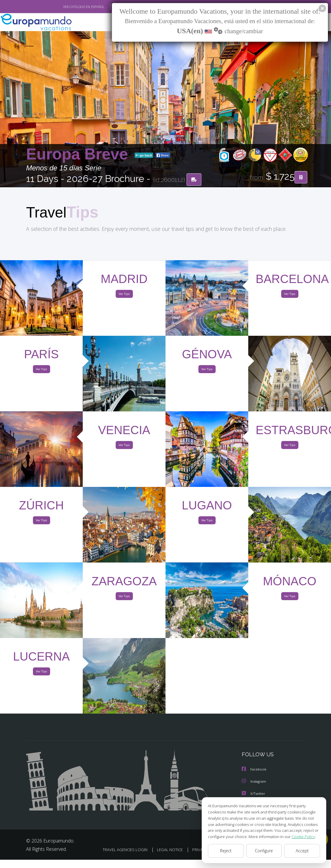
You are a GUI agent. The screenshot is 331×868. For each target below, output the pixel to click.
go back (144, 156)
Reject (226, 851)
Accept (302, 851)
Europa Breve (79, 154)
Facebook (254, 770)
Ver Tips (124, 295)
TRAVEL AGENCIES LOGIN (162, 849)
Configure (264, 851)
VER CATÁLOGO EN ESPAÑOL (70, 7)
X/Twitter (254, 794)
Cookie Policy (299, 836)
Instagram (255, 782)
